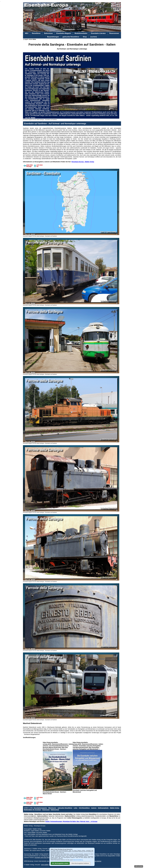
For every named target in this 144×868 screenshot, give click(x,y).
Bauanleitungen (53, 37)
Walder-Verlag (114, 808)
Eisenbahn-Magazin (64, 33)
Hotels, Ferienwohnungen (54, 821)
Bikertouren (52, 808)
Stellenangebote (103, 808)
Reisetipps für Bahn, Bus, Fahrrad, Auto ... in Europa (80, 821)
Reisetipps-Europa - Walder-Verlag (83, 162)
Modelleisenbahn (81, 33)
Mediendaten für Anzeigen (33, 810)
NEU (27, 33)
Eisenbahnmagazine (40, 808)
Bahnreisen (48, 33)
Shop (85, 37)
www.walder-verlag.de (48, 865)
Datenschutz (55, 810)
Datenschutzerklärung (78, 860)
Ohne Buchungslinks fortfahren (80, 863)
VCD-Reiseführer (84, 808)
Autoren (94, 808)
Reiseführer (36, 33)
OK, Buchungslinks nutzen (60, 863)
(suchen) (94, 37)
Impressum (46, 810)
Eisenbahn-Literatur (98, 33)
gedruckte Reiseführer (71, 37)
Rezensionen (114, 33)
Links (76, 808)
